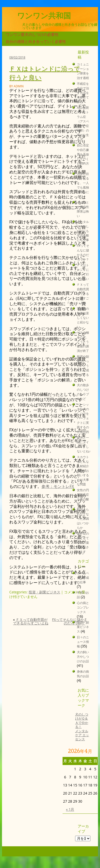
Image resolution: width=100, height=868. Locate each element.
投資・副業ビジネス (44, 592)
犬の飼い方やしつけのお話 (83, 656)
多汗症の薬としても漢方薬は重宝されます (83, 542)
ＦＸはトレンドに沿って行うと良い (83, 272)
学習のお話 (83, 595)
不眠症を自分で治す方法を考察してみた (83, 93)
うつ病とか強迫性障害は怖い (83, 209)
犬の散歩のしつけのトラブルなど (83, 392)
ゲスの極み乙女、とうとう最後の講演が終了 (83, 341)
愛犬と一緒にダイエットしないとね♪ (84, 444)
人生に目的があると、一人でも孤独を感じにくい (83, 185)
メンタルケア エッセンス (82, 735)
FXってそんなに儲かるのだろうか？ (70, 621)
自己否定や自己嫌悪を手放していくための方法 (83, 156)
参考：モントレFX (58, 486)
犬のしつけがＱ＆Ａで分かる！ (82, 721)
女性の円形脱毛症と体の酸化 (83, 497)
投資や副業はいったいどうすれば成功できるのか (83, 368)
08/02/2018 (17, 57)
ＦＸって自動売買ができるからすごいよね (31, 621)
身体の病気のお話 (83, 674)
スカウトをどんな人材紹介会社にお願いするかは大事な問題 (83, 470)
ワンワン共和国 (44, 16)
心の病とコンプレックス (83, 607)
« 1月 (70, 809)
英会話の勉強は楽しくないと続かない (83, 318)
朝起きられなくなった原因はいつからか (83, 518)
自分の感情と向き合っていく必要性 (36, 42)
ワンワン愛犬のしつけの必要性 (32, 34)
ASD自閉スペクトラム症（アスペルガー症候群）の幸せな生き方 (83, 123)
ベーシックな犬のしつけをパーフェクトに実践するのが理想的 (83, 418)
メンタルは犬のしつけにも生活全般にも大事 (83, 231)
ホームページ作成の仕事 (83, 577)
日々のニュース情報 (83, 642)
